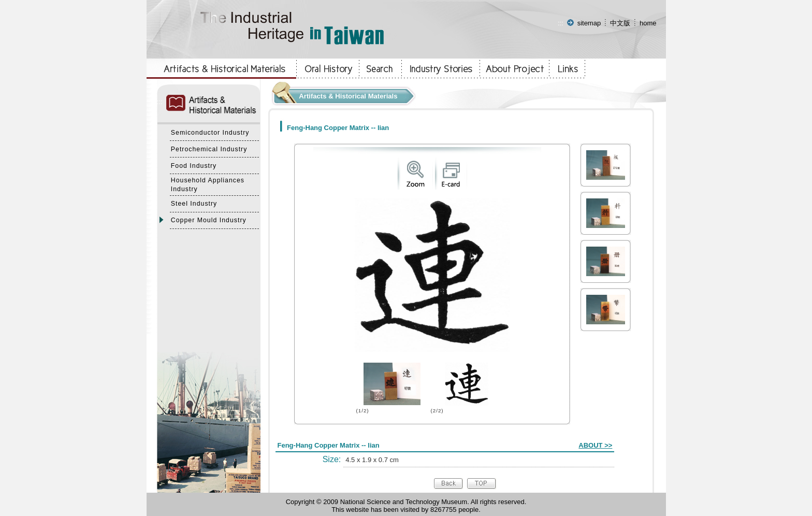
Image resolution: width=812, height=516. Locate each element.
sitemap (589, 23)
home (648, 23)
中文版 (620, 23)
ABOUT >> (595, 445)
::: (561, 23)
